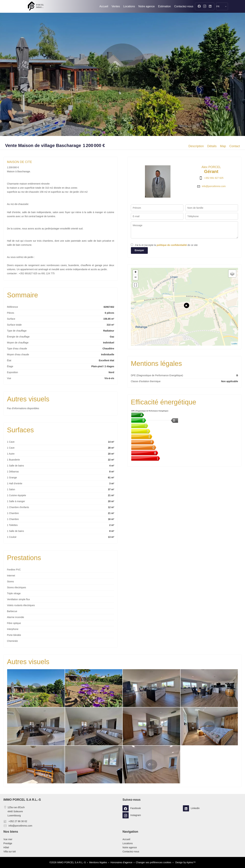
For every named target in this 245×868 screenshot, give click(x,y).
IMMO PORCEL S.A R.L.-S (22, 800)
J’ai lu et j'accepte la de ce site (166, 245)
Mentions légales (98, 862)
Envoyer (139, 250)
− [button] (136, 277)
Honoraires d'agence (121, 862)
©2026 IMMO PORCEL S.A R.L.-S (68, 862)
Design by (185, 862)
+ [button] (136, 272)
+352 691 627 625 (214, 178)
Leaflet (234, 344)
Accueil (36, 6)
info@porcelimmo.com (214, 186)
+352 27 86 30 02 (18, 821)
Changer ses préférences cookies (154, 862)
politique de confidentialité (172, 245)
